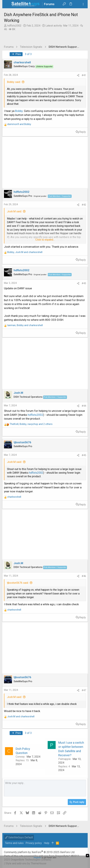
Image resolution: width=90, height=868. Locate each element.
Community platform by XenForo (39, 852)
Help (47, 843)
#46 (84, 576)
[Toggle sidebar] (83, 4)
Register (37, 858)
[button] (7, 4)
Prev (16, 54)
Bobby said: (14, 82)
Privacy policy (34, 843)
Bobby (19, 111)
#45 (84, 455)
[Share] (78, 75)
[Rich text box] (45, 788)
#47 (84, 690)
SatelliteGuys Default (19, 837)
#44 (84, 406)
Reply (83, 132)
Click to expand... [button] (45, 240)
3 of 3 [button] (28, 54)
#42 (84, 205)
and (19, 124)
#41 (84, 75)
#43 (84, 283)
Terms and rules (14, 843)
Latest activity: (62, 26)
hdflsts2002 (14, 26)
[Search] (77, 4)
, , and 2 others (31, 424)
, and (25, 252)
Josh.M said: (14, 211)
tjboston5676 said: (18, 583)
